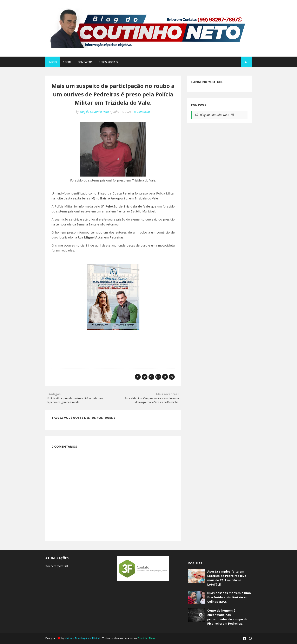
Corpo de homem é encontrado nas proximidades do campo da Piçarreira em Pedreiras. (227, 617)
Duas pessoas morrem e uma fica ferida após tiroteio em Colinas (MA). (229, 597)
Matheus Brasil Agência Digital (82, 638)
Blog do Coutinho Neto (94, 112)
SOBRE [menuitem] (67, 62)
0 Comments (142, 112)
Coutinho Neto (146, 638)
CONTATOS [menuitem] (85, 62)
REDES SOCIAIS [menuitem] (108, 62)
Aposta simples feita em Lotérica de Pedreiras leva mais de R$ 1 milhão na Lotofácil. (227, 578)
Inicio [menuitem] (53, 62)
